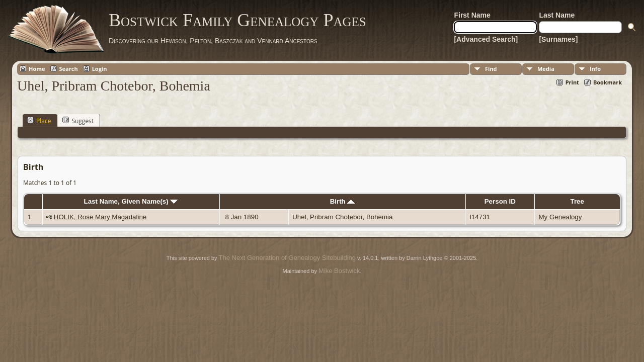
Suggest (78, 121)
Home (37, 69)
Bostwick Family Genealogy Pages (237, 20)
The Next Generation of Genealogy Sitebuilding (287, 258)
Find (491, 69)
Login (100, 69)
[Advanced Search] (486, 39)
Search (69, 69)
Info (595, 69)
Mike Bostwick (339, 271)
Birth (343, 201)
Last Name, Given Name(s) (131, 201)
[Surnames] (558, 39)
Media (546, 69)
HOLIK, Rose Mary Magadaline (100, 217)
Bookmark (608, 82)
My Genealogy (560, 217)
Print (572, 82)
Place (39, 121)
